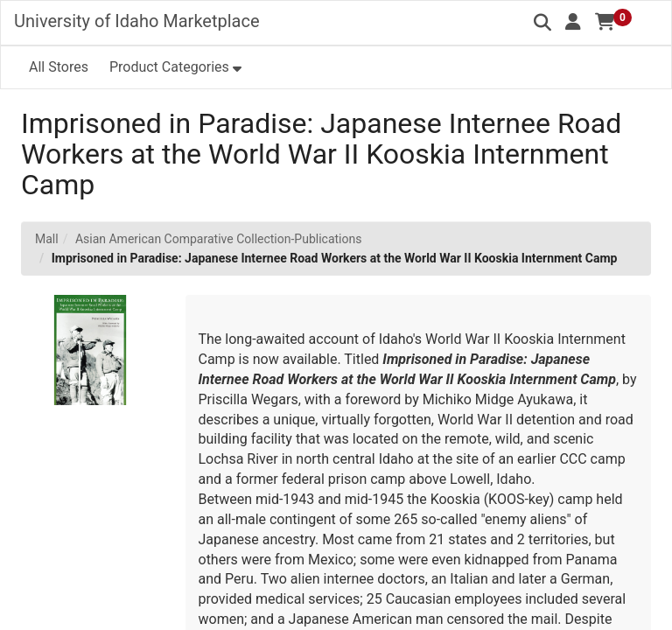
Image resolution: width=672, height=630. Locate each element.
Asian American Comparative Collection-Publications (219, 239)
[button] (573, 22)
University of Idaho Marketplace (137, 21)
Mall (47, 239)
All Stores (59, 67)
